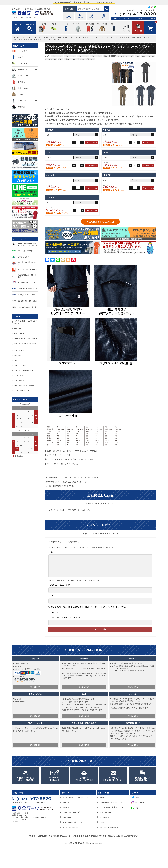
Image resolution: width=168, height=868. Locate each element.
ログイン (27, 17)
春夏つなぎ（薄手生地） (21, 40)
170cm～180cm (52, 37)
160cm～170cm (40, 37)
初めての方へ (128, 18)
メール (51, 617)
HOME (18, 37)
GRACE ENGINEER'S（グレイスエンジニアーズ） (85, 37)
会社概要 (18, 328)
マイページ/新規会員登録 (24, 370)
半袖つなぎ (146, 37)
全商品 (139, 37)
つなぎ (103, 37)
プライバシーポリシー (22, 390)
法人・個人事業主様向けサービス (25, 344)
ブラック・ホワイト (125, 37)
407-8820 (137, 14)
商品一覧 (18, 356)
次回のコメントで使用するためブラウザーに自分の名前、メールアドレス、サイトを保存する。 (88, 628)
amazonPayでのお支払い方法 (26, 338)
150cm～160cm (28, 37)
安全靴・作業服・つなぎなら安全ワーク (26, 322)
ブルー (134, 37)
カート (16, 361)
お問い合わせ (151, 18)
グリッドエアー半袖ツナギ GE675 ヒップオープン (69, 531)
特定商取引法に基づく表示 (24, 386)
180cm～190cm (64, 37)
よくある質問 (139, 18)
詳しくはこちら (35, 708)
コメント (52, 573)
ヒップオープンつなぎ (112, 37)
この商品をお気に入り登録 (102, 243)
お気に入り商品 (20, 365)
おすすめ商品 (19, 350)
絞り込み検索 (70, 9)
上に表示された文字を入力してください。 (65, 639)
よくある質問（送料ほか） (71, 834)
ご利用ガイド (117, 18)
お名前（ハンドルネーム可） (59, 607)
